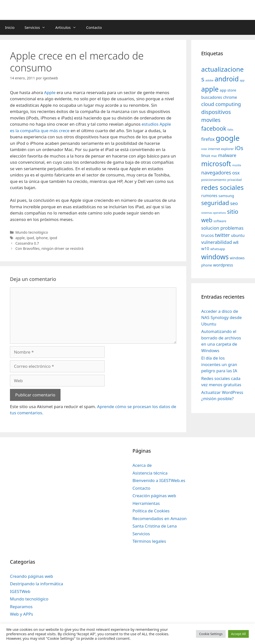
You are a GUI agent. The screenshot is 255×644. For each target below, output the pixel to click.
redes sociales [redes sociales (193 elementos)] (223, 187)
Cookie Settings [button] (211, 634)
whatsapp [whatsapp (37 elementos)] (218, 249)
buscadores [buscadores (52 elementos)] (212, 97)
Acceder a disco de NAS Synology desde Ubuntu (222, 318)
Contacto (94, 27)
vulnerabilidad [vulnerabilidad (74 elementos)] (217, 242)
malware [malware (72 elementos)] (227, 155)
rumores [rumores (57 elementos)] (209, 196)
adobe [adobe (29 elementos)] (210, 80)
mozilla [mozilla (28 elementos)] (237, 165)
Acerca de (142, 465)
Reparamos (21, 607)
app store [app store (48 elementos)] (228, 90)
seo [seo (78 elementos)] (234, 203)
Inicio (10, 27)
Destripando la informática (36, 584)
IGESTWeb (20, 591)
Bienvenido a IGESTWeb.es (159, 480)
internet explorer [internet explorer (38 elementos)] (221, 149)
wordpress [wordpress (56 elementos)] (223, 265)
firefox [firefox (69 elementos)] (208, 139)
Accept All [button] (238, 634)
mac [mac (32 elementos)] (214, 156)
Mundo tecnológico (32, 232)
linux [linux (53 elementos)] (206, 156)
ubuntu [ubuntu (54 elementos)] (238, 235)
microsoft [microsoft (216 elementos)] (216, 164)
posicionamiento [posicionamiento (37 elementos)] (214, 180)
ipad (30, 238)
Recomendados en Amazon (159, 518)
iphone (42, 238)
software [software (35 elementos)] (220, 221)
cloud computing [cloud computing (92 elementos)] (221, 104)
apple (20, 238)
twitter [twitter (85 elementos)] (222, 235)
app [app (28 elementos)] (242, 80)
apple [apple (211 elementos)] (210, 89)
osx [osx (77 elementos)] (236, 173)
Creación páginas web (154, 496)
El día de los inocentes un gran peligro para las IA (219, 364)
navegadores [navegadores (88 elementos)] (216, 173)
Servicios (37, 27)
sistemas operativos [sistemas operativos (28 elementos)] (214, 213)
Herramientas (146, 503)
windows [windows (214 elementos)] (215, 257)
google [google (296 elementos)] (228, 138)
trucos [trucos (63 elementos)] (208, 235)
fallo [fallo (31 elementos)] (230, 130)
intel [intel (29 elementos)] (204, 149)
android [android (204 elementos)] (227, 79)
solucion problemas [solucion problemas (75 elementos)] (222, 228)
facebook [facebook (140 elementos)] (214, 128)
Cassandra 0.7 (27, 243)
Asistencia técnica (150, 473)
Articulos (68, 27)
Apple (50, 92)
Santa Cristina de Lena (155, 526)
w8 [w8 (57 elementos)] (236, 242)
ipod (53, 238)
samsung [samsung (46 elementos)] (226, 196)
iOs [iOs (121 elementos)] (239, 148)
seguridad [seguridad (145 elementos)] (215, 203)
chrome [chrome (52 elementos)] (230, 97)
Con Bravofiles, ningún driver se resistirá (50, 248)
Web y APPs (22, 614)
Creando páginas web (32, 576)
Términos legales (149, 541)
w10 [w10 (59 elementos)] (205, 248)
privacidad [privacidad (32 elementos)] (234, 180)
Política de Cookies (151, 511)
